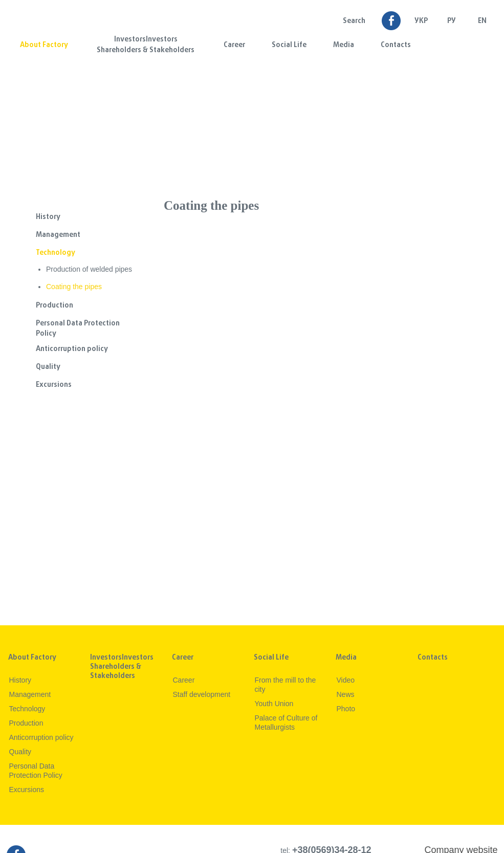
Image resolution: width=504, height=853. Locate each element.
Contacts (396, 45)
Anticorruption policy (72, 349)
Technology (56, 253)
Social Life (289, 45)
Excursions (54, 385)
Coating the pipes (74, 287)
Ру (452, 21)
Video (346, 680)
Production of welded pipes (89, 269)
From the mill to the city (286, 685)
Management (58, 235)
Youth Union (274, 704)
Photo (346, 709)
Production (54, 306)
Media (344, 45)
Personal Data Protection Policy (78, 329)
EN (482, 21)
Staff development (202, 694)
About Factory (44, 45)
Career (234, 45)
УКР (421, 21)
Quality (48, 367)
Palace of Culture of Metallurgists (286, 723)
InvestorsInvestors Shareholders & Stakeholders (146, 45)
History (48, 217)
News (346, 694)
